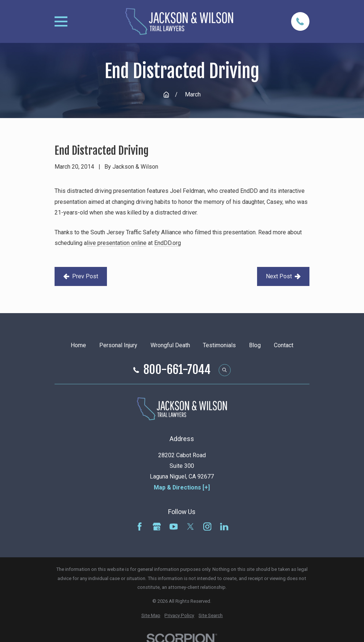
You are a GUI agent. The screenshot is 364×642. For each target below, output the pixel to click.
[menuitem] (151, 616)
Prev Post (81, 276)
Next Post (283, 276)
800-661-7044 (177, 370)
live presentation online (117, 243)
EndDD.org (168, 243)
